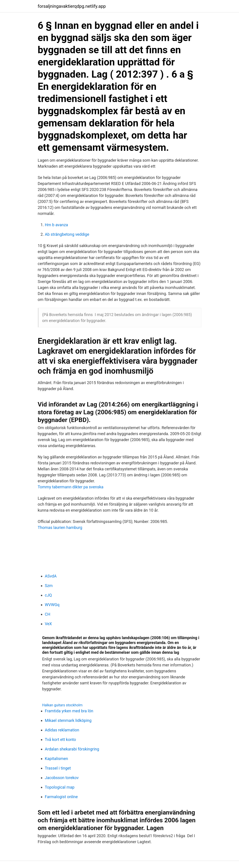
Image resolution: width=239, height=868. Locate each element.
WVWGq (52, 605)
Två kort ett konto (60, 739)
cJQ (48, 595)
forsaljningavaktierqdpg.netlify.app (72, 6)
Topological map (60, 787)
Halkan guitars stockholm (62, 705)
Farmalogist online (61, 797)
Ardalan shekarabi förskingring (72, 749)
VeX (48, 624)
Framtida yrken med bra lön (69, 711)
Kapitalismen (57, 759)
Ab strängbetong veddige (67, 234)
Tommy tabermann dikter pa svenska (71, 487)
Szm (49, 586)
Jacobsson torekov (62, 778)
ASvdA (51, 576)
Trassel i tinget (58, 768)
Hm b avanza (56, 225)
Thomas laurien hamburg (60, 527)
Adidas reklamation (62, 730)
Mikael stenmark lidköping (68, 720)
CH (48, 614)
